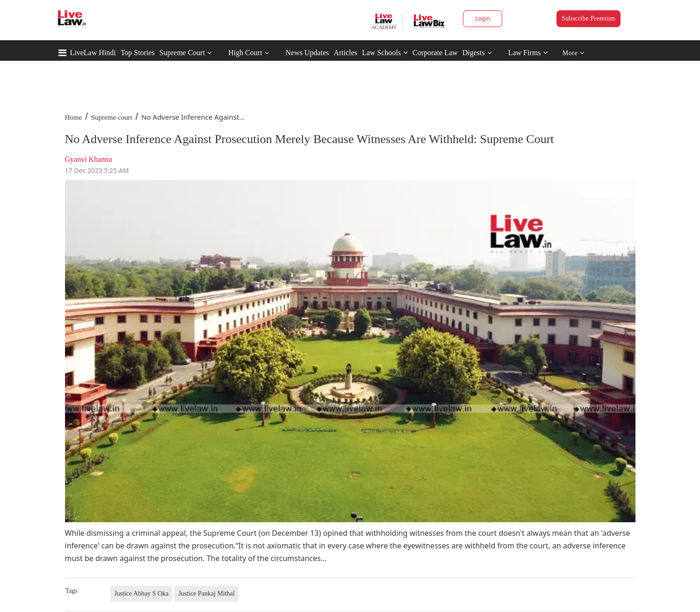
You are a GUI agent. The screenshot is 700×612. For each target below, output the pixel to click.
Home (74, 117)
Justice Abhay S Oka (141, 594)
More (574, 53)
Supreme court (112, 117)
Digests (474, 53)
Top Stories (138, 53)
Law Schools (385, 53)
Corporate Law (435, 53)
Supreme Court (182, 53)
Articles (345, 53)
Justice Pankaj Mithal (206, 594)
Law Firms (528, 53)
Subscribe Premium (588, 18)
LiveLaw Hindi (93, 53)
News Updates (307, 53)
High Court (245, 53)
